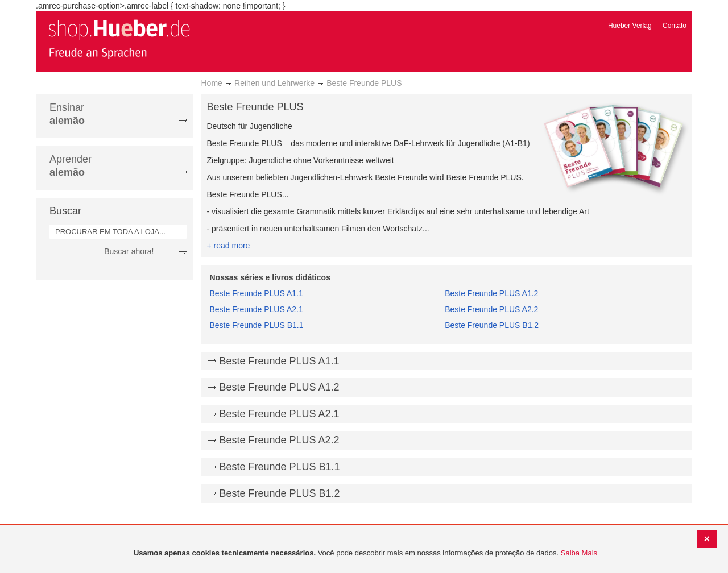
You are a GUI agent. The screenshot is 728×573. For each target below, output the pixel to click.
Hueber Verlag (630, 26)
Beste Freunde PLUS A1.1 (257, 293)
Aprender (71, 166)
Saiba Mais (579, 553)
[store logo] (119, 39)
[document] (365, 553)
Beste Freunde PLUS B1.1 (257, 325)
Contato (675, 26)
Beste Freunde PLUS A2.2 (491, 309)
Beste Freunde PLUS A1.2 (491, 293)
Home (212, 83)
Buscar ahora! (129, 251)
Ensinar (67, 114)
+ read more (229, 246)
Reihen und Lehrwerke (274, 83)
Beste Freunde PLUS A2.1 (257, 309)
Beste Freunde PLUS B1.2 (492, 325)
